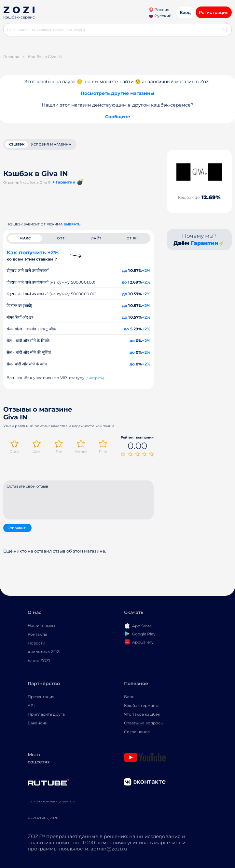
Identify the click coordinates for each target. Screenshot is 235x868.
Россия (159, 10)
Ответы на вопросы (144, 723)
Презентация (41, 697)
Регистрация (214, 12)
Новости (36, 643)
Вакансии (38, 723)
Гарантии (205, 243)
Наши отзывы (41, 625)
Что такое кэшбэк (142, 714)
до (125, 270)
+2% (146, 270)
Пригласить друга (46, 714)
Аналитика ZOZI (44, 652)
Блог (129, 697)
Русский (160, 16)
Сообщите (118, 117)
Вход (185, 12)
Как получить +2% (33, 255)
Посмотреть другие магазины (117, 93)
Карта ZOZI (39, 661)
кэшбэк (16, 144)
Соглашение (137, 732)
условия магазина (51, 144)
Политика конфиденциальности (52, 802)
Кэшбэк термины (141, 705)
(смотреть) (95, 378)
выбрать (72, 224)
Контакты (37, 634)
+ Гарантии (64, 182)
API (31, 705)
